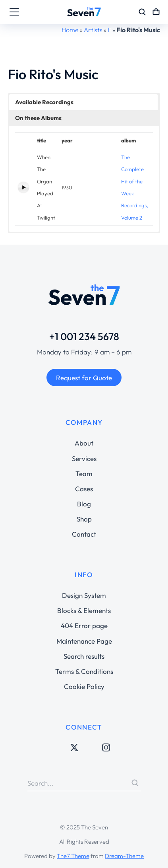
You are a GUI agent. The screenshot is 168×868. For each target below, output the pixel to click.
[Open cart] (156, 12)
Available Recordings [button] (44, 102)
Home (70, 30)
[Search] (135, 783)
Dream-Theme (124, 856)
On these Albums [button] (38, 118)
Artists (93, 30)
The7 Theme (73, 856)
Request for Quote (84, 378)
